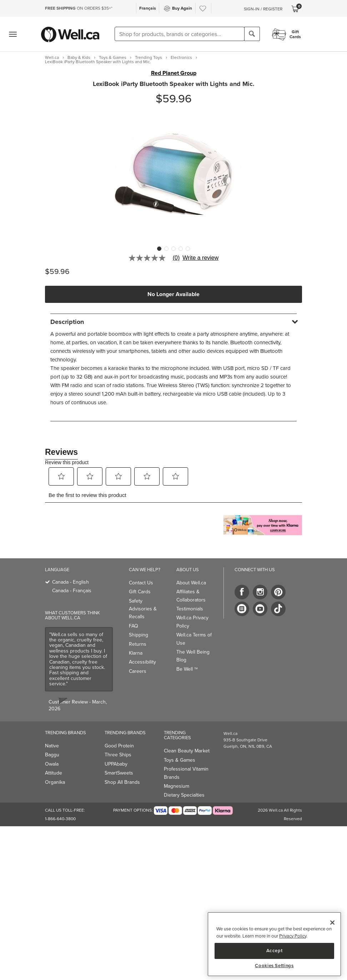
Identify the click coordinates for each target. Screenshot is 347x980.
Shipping (139, 635)
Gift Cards (140, 592)
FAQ (134, 626)
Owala (52, 764)
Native (52, 746)
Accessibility (142, 662)
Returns (138, 644)
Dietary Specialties (184, 795)
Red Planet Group (174, 73)
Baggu (52, 755)
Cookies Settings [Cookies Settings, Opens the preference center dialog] (274, 966)
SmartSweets (119, 773)
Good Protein (119, 746)
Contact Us (141, 583)
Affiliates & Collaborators (191, 596)
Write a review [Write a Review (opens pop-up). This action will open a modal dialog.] (200, 258)
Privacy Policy (293, 936)
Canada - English (71, 582)
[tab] (173, 322)
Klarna (136, 653)
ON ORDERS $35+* (79, 8)
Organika (55, 782)
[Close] (332, 923)
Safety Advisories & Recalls (143, 609)
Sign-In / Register (263, 9)
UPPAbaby (116, 764)
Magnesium (177, 786)
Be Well (187, 669)
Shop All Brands (122, 782)
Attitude (54, 773)
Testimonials (190, 609)
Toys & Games (180, 760)
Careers (138, 671)
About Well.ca (191, 583)
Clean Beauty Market (187, 751)
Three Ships (118, 755)
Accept (275, 951)
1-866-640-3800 (60, 819)
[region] (274, 944)
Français (148, 8)
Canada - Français (72, 591)
